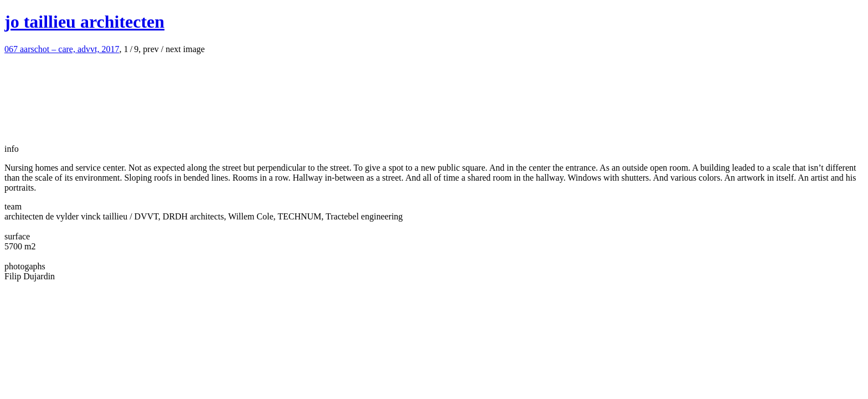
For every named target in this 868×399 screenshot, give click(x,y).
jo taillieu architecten (84, 22)
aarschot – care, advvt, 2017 (62, 49)
